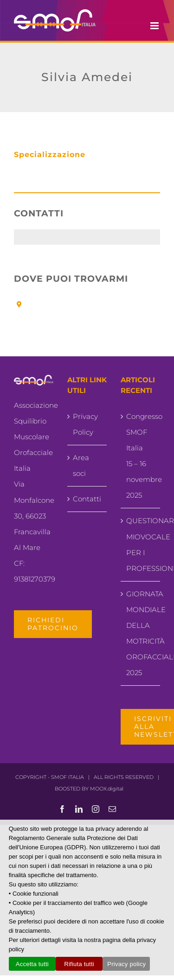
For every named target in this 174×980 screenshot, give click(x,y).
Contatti (87, 499)
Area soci (81, 465)
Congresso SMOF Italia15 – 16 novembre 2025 (141, 456)
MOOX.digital (107, 789)
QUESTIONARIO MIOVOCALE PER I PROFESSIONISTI (141, 544)
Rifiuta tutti (79, 964)
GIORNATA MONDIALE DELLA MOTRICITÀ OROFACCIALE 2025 (141, 633)
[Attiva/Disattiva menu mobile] (155, 26)
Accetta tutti (32, 964)
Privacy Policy (85, 424)
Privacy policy (126, 964)
